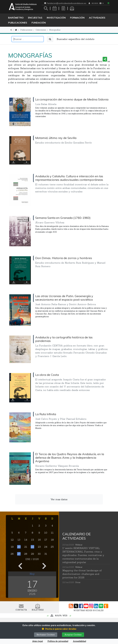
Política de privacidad (58, 641)
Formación (77, 18)
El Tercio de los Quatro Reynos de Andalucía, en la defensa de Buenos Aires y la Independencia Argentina (70, 458)
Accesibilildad (79, 641)
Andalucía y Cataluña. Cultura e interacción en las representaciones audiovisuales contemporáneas (69, 178)
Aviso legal (37, 641)
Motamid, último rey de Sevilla (56, 138)
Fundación (39, 23)
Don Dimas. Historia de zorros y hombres (64, 258)
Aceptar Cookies (73, 635)
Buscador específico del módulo (76, 39)
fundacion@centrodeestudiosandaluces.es (67, 3)
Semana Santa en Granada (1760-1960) (63, 218)
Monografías (55, 30)
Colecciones (41, 30)
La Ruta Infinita (46, 414)
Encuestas (35, 18)
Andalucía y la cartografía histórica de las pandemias (64, 339)
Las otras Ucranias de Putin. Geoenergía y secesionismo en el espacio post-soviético (64, 298)
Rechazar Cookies (46, 635)
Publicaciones (18, 23)
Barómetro (16, 18)
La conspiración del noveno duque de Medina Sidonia (72, 99)
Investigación (56, 18)
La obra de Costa (47, 375)
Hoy (32, 574)
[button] (59, 629)
